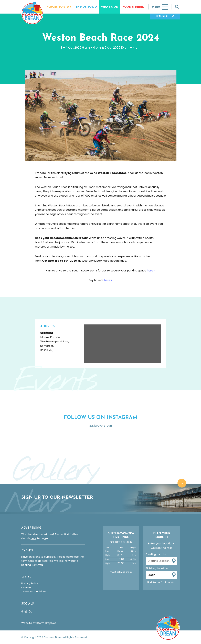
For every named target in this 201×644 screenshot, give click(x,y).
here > (151, 271)
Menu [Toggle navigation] (156, 7)
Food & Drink (133, 7)
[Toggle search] (177, 7)
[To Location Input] (162, 575)
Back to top (182, 483)
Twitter (30, 611)
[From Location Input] (162, 561)
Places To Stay (59, 7)
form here (28, 561)
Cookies (26, 587)
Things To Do (86, 7)
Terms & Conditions (34, 591)
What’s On (110, 7)
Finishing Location (157, 568)
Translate (163, 16)
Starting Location (157, 554)
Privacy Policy (30, 583)
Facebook (22, 611)
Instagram (26, 611)
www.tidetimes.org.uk (121, 572)
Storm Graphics (46, 623)
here (34, 538)
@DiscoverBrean (101, 426)
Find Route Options (159, 582)
